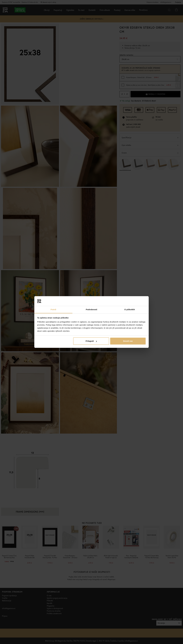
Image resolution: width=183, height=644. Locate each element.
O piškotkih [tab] (130, 309)
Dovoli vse (128, 341)
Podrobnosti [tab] (91, 309)
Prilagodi (91, 341)
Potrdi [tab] (53, 309)
